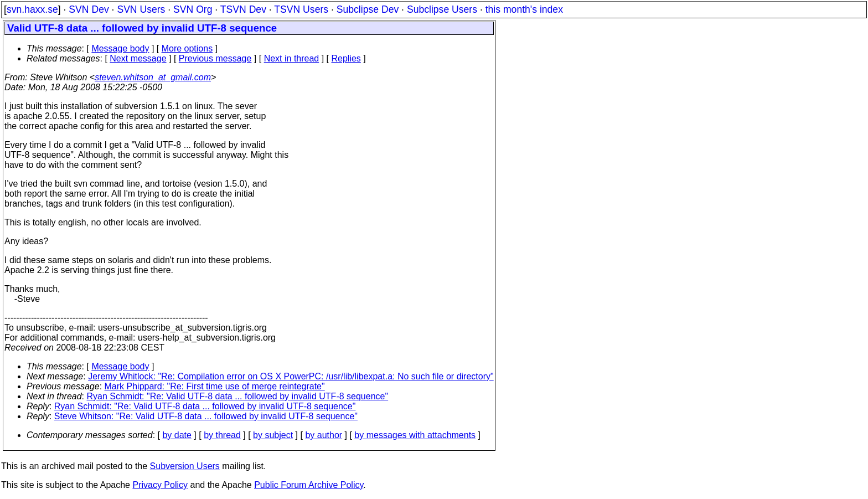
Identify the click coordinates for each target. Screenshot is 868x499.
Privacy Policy (160, 485)
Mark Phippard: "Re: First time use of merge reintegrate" (215, 386)
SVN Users (141, 9)
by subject (273, 435)
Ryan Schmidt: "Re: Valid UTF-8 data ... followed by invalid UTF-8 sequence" (238, 396)
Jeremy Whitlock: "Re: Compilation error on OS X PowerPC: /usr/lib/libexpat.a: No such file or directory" (291, 376)
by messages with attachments (415, 435)
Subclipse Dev (368, 9)
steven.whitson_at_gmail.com (153, 77)
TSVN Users (301, 9)
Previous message (215, 58)
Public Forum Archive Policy (309, 485)
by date (177, 435)
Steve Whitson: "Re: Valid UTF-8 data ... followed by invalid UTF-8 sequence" (206, 416)
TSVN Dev (243, 9)
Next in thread (292, 58)
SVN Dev (89, 9)
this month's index (524, 9)
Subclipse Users (442, 9)
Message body (120, 48)
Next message (138, 58)
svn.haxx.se (32, 9)
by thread (222, 435)
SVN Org (193, 9)
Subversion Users (185, 466)
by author (324, 435)
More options (187, 48)
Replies (346, 58)
